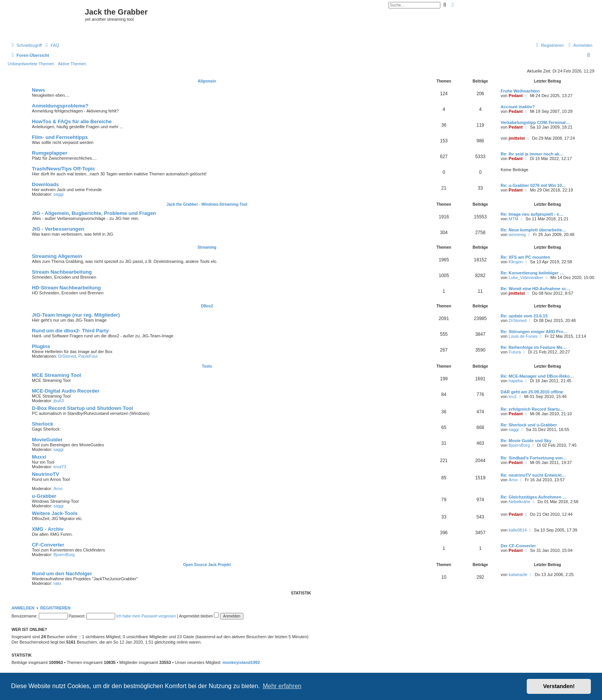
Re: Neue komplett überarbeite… (533, 230)
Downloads (45, 184)
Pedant (516, 96)
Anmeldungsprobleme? (60, 106)
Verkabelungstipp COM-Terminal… (535, 122)
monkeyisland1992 (241, 662)
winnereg (517, 234)
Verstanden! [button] (559, 686)
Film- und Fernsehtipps (60, 137)
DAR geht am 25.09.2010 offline (532, 392)
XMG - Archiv (48, 529)
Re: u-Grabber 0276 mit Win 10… (533, 185)
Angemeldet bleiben (199, 616)
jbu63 (59, 401)
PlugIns (41, 346)
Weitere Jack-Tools (55, 513)
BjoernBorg (519, 445)
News (38, 90)
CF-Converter (48, 545)
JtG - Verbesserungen (58, 229)
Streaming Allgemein (57, 256)
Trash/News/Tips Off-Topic (64, 169)
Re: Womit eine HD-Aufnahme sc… (536, 289)
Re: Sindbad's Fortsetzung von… (534, 458)
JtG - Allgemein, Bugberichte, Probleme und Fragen (94, 213)
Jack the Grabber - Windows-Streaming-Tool (207, 204)
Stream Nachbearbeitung (62, 272)
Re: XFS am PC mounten (525, 257)
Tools (207, 366)
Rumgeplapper (50, 153)
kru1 (513, 396)
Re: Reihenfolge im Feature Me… (534, 347)
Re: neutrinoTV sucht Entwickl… (533, 475)
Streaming (207, 247)
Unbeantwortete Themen (31, 64)
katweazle (518, 575)
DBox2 (207, 306)
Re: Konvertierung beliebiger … (532, 273)
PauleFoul (88, 356)
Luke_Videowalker (526, 277)
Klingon (516, 262)
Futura (515, 352)
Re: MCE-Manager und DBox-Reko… (537, 376)
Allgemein (207, 81)
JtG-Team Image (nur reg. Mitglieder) (76, 315)
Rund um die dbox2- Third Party (70, 331)
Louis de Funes (523, 336)
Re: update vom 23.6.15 (524, 316)
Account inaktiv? (518, 107)
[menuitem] (51, 45)
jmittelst (517, 138)
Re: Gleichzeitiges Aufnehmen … (534, 497)
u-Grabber (44, 496)
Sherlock (43, 424)
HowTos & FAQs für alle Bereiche (72, 121)
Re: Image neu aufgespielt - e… (532, 214)
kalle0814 (518, 530)
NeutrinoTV (45, 474)
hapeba (516, 381)
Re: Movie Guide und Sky (526, 441)
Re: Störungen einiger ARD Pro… (534, 332)
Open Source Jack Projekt (207, 565)
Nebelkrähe (519, 502)
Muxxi (39, 457)
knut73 (60, 467)
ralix (57, 583)
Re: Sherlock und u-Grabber (529, 425)
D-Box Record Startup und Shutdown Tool (82, 408)
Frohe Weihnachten (520, 91)
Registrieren (55, 608)
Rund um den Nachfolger (62, 574)
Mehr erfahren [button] (282, 686)
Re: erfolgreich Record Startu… (532, 409)
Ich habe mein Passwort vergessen (146, 616)
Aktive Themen (72, 64)
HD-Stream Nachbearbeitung (66, 288)
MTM (514, 219)
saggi (58, 194)
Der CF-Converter (518, 546)
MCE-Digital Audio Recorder (66, 391)
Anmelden (23, 608)
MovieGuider (47, 440)
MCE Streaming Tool (56, 375)
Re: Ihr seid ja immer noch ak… (532, 154)
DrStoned (518, 320)
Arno (58, 489)
